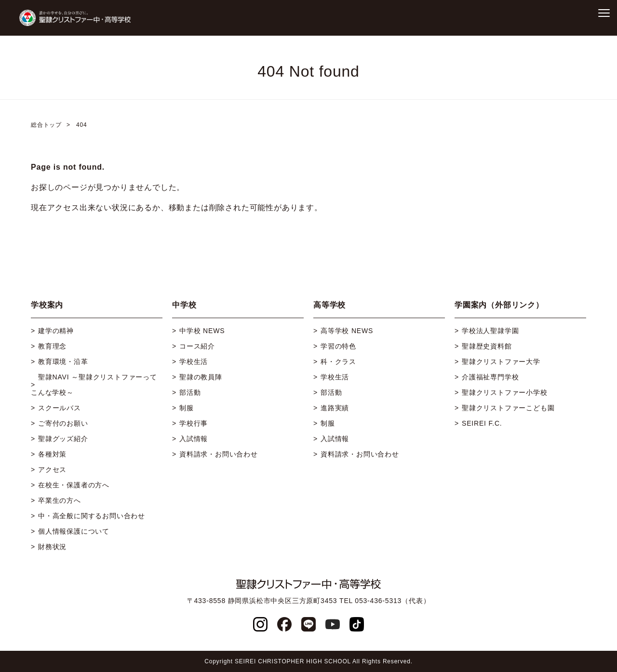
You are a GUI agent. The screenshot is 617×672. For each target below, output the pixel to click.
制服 (187, 408)
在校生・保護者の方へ (74, 485)
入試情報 (194, 439)
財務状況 (52, 547)
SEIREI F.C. (482, 423)
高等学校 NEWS (347, 331)
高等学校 (329, 305)
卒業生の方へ (60, 500)
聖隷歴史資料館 (487, 346)
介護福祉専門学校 (490, 377)
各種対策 (52, 454)
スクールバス (60, 408)
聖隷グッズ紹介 (63, 439)
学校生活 (194, 362)
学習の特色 (338, 346)
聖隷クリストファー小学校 (505, 392)
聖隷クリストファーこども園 (508, 408)
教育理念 (52, 346)
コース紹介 (197, 346)
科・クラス (338, 362)
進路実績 (335, 408)
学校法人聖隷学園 (490, 331)
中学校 (184, 305)
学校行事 (194, 423)
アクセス (52, 470)
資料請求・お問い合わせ (219, 454)
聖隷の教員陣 (201, 377)
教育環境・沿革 (63, 362)
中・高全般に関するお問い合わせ (92, 516)
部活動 (190, 392)
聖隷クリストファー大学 (501, 362)
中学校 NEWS (202, 331)
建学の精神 (56, 331)
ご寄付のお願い (63, 423)
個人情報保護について (74, 531)
